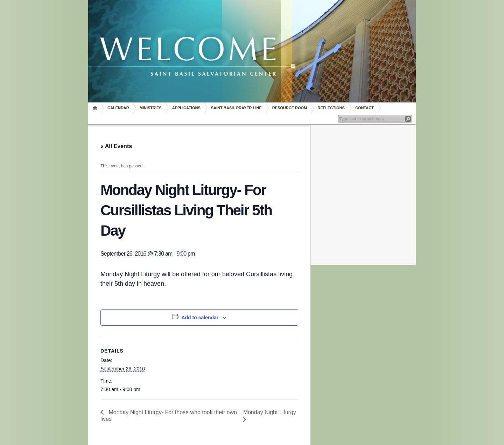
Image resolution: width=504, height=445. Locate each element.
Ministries (151, 108)
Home (96, 108)
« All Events (116, 146)
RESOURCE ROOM (290, 108)
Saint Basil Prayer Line (236, 108)
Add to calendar (200, 318)
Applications (186, 108)
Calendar (118, 108)
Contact (365, 108)
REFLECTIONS (331, 108)
